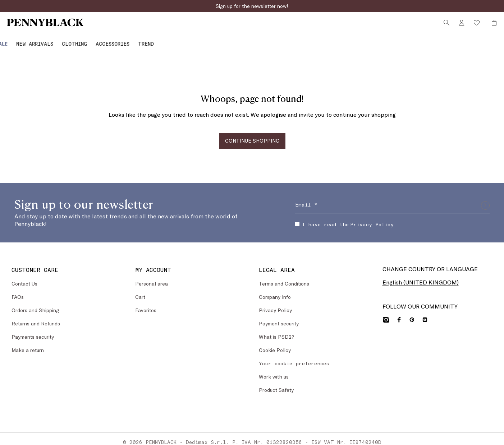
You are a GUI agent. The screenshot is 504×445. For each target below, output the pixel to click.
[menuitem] (15, 41)
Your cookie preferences (294, 357)
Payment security (279, 317)
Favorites (146, 304)
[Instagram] (386, 314)
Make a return (28, 344)
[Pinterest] (412, 314)
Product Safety (276, 384)
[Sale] (15, 41)
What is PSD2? (276, 331)
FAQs (18, 291)
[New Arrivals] (48, 41)
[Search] (445, 26)
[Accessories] (126, 41)
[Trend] (159, 41)
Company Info (275, 291)
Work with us (274, 370)
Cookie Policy (275, 344)
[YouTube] (425, 314)
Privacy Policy (372, 218)
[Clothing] (88, 41)
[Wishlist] (475, 26)
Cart (140, 291)
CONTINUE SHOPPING (252, 135)
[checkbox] (297, 218)
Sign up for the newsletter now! (252, 6)
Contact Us (24, 277)
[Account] (460, 26)
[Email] (393, 199)
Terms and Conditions (284, 277)
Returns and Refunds (36, 317)
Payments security (33, 331)
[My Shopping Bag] (491, 26)
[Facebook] (399, 314)
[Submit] (485, 199)
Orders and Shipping (35, 304)
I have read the (344, 218)
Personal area (152, 277)
